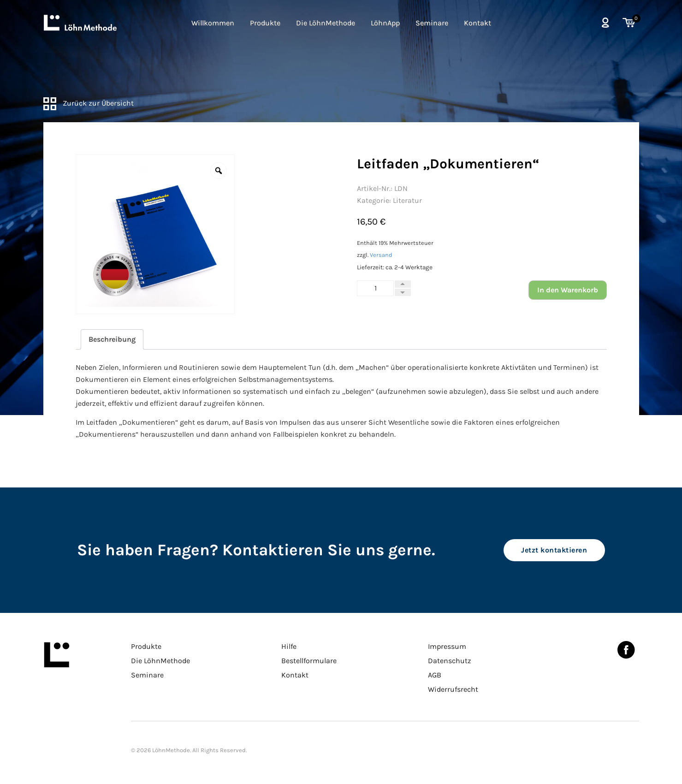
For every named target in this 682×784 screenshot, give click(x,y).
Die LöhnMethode (326, 23)
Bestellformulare (309, 661)
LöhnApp (385, 23)
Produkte (265, 23)
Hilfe (289, 646)
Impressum (447, 646)
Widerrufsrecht (453, 689)
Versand (381, 255)
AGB (435, 675)
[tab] (112, 339)
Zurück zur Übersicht (89, 103)
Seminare (432, 23)
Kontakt (477, 23)
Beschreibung (112, 339)
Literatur (407, 200)
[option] (155, 234)
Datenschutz (450, 661)
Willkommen (213, 23)
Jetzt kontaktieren (554, 550)
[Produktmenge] (375, 288)
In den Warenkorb (568, 290)
